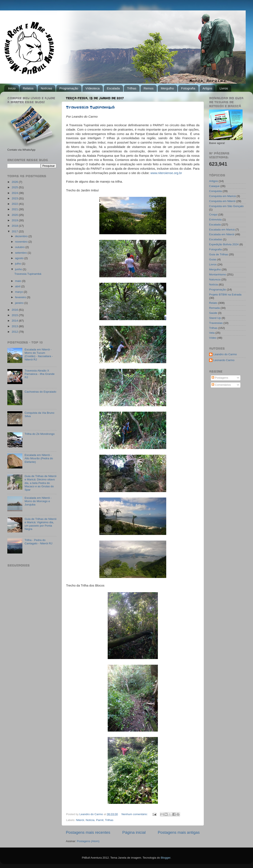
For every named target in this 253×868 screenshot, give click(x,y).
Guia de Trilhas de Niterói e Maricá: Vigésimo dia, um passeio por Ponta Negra (40, 524)
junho (19, 269)
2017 (15, 231)
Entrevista (215, 220)
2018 (15, 226)
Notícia (90, 820)
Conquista (215, 191)
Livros (224, 88)
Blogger (166, 858)
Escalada (113, 88)
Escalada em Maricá (222, 230)
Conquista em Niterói (222, 201)
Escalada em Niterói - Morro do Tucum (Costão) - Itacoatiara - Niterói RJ (39, 355)
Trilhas (132, 88)
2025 (15, 187)
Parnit (100, 820)
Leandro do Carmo (225, 354)
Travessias (216, 323)
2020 (15, 215)
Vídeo (213, 338)
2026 (15, 182)
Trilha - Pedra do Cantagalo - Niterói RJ (38, 542)
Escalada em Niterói (222, 234)
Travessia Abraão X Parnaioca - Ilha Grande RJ (39, 374)
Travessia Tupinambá (90, 108)
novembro (22, 242)
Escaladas (216, 239)
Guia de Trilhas (219, 254)
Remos (149, 88)
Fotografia (188, 88)
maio (19, 281)
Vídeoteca (93, 88)
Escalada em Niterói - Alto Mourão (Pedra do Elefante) (39, 458)
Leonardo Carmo (224, 360)
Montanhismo (218, 274)
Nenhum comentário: (135, 814)
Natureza (215, 279)
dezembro (22, 236)
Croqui (213, 214)
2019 (15, 220)
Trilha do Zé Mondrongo (40, 434)
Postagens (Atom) (88, 841)
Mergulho (167, 88)
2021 (15, 209)
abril (18, 286)
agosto (20, 258)
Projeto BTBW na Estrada (225, 295)
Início (12, 88)
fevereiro (21, 297)
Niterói (80, 820)
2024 (15, 193)
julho (18, 264)
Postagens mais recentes (88, 832)
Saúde (213, 313)
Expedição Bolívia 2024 (224, 244)
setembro (21, 253)
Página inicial (134, 832)
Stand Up (215, 318)
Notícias (46, 88)
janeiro (20, 303)
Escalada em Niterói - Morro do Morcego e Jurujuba (38, 501)
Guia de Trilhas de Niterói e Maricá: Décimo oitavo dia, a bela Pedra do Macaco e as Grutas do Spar (40, 483)
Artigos (208, 88)
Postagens (220, 378)
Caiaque (214, 186)
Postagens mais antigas (179, 832)
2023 (15, 198)
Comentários (221, 385)
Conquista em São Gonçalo (226, 206)
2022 (15, 204)
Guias (213, 259)
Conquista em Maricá (222, 196)
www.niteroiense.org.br (166, 173)
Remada (214, 308)
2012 (15, 332)
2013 (15, 326)
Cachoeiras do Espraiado (40, 392)
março (19, 292)
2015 (15, 315)
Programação (69, 88)
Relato (213, 303)
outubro (20, 247)
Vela (212, 333)
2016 (15, 310)
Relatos (28, 88)
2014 (15, 321)
